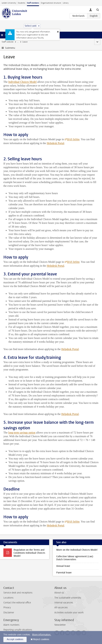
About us (59, 593)
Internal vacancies (64, 603)
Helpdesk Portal (70, 349)
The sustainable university (68, 598)
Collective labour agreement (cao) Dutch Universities (75, 558)
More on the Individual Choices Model (77, 550)
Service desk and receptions (18, 593)
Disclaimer (9, 613)
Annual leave (63, 566)
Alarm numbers (11, 625)
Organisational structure (51, 3)
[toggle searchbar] (98, 10)
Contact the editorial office (17, 603)
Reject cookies (41, 639)
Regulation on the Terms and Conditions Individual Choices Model (29, 553)
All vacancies (61, 608)
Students (21, 3)
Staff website (8, 42)
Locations (8, 598)
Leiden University (9, 3)
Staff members (33, 3)
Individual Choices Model (22, 82)
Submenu (10, 48)
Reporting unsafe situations (18, 630)
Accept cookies (15, 639)
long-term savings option (22, 433)
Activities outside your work (69, 613)
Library (66, 3)
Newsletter (60, 625)
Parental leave (64, 573)
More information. (42, 635)
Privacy (7, 608)
